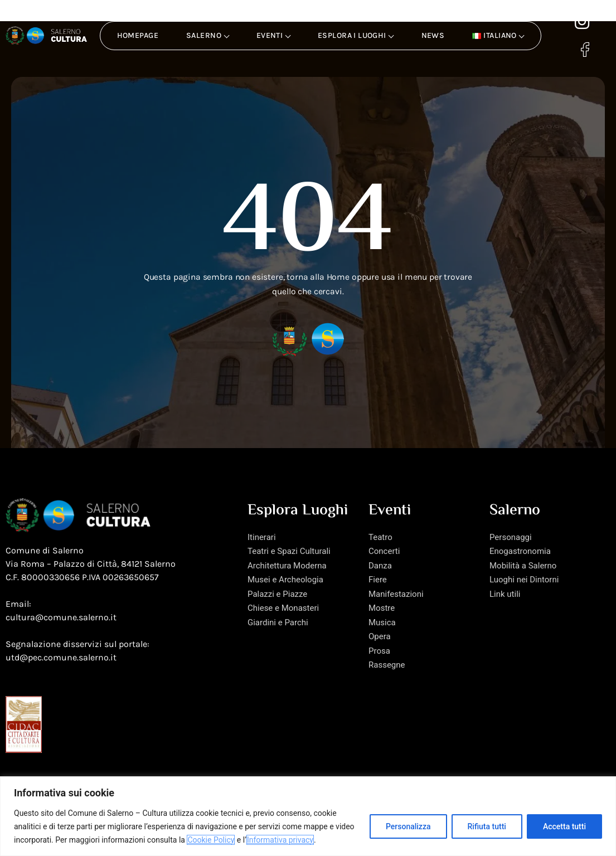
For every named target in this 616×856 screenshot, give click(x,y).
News (433, 35)
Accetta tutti (564, 826)
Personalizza (408, 826)
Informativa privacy (280, 840)
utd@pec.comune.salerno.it (61, 674)
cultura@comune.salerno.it (61, 634)
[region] (308, 816)
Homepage (138, 35)
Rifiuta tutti (487, 826)
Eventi (274, 35)
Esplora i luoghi (356, 35)
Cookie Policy (211, 840)
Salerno (208, 35)
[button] (498, 36)
